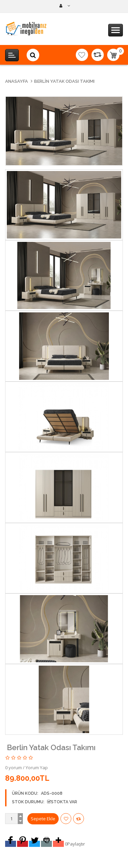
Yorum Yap (37, 768)
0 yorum (13, 768)
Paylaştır (76, 844)
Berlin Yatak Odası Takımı (64, 81)
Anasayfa (17, 81)
